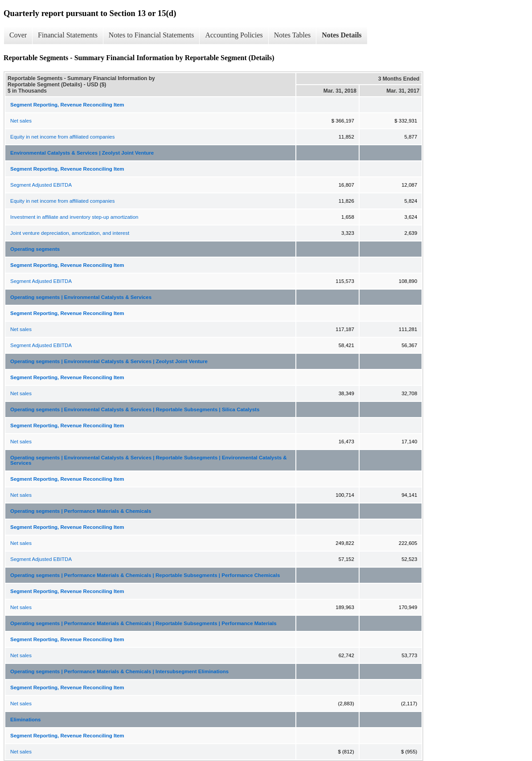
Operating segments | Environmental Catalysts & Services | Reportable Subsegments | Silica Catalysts (135, 409)
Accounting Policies (234, 35)
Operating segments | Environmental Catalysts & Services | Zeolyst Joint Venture (109, 361)
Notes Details (342, 35)
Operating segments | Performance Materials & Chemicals (81, 511)
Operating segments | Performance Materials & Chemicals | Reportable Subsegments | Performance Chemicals (145, 575)
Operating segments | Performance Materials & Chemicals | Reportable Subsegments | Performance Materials (143, 623)
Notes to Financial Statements (151, 35)
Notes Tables (293, 35)
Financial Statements (68, 35)
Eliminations (25, 720)
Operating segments (35, 249)
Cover (18, 35)
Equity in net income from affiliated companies (62, 137)
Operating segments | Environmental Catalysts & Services (81, 297)
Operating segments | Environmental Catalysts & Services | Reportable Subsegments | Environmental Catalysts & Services (149, 460)
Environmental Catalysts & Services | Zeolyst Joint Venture (82, 153)
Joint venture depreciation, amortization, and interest (70, 233)
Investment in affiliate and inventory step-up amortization (74, 217)
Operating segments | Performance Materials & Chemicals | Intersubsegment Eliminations (119, 671)
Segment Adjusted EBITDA (41, 185)
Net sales (21, 121)
